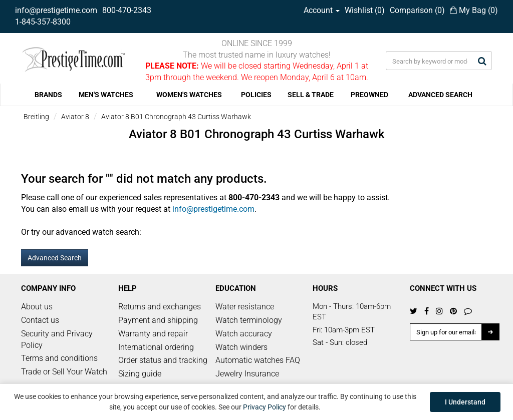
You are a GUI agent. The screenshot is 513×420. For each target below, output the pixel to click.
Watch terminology (249, 320)
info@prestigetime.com (56, 10)
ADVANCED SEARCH (440, 95)
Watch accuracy (244, 334)
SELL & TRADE (311, 95)
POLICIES (256, 95)
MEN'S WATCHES (106, 95)
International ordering (156, 347)
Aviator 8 (75, 117)
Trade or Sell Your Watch (64, 372)
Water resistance (245, 307)
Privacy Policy (265, 407)
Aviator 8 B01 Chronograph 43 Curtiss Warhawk (176, 117)
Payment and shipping (158, 320)
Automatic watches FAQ (258, 360)
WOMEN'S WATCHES (189, 95)
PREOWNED (369, 95)
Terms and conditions (59, 358)
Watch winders (241, 347)
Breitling (36, 117)
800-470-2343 (127, 10)
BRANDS (48, 95)
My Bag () (474, 10)
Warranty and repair (153, 334)
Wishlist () (365, 10)
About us (37, 307)
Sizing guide (140, 374)
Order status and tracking (163, 360)
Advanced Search (55, 258)
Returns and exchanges (160, 307)
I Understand (465, 402)
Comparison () (417, 10)
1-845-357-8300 (43, 22)
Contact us (40, 320)
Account (322, 10)
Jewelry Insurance (247, 374)
